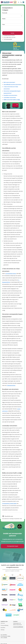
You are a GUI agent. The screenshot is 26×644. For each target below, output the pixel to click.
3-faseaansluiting (11, 385)
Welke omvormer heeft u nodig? (12, 100)
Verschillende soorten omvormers (12, 84)
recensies (16, 49)
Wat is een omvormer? (9, 82)
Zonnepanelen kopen (12, 546)
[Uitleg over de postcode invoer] (21, 16)
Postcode (5, 13)
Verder (12, 33)
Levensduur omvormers (10, 97)
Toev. (4, 24)
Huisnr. (4, 19)
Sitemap (3, 630)
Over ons (3, 623)
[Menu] (23, 3)
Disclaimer (3, 628)
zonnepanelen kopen (11, 273)
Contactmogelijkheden (18, 627)
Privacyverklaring (4, 625)
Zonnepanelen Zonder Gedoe (9, 503)
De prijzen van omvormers (10, 95)
